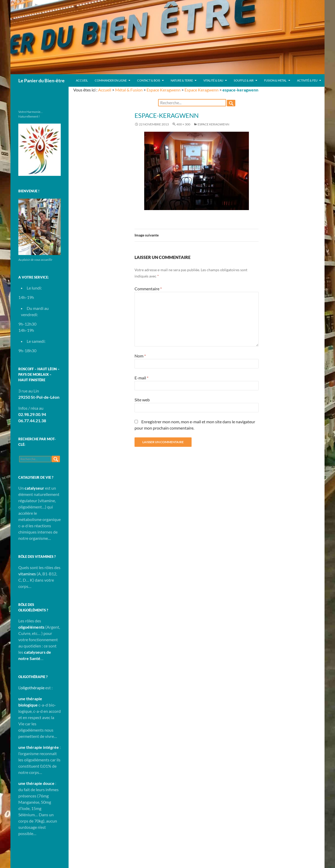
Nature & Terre (182, 80)
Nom (140, 356)
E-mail (141, 378)
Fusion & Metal (275, 80)
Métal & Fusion (129, 90)
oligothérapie (32, 688)
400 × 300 (183, 124)
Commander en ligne (111, 80)
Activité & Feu (307, 80)
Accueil (82, 80)
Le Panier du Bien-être (41, 80)
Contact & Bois (149, 80)
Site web (142, 400)
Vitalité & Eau (213, 80)
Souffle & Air (244, 80)
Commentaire (148, 289)
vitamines (27, 574)
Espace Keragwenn (164, 90)
